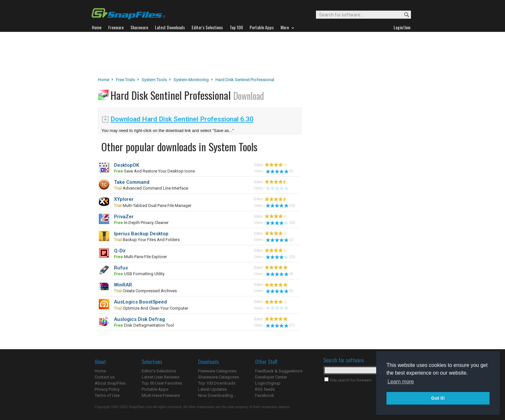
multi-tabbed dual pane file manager (153, 205)
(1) (279, 240)
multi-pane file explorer (140, 257)
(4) (279, 274)
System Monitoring (191, 80)
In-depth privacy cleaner (141, 223)
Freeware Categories (217, 371)
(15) (280, 223)
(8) (279, 171)
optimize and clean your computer (151, 308)
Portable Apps (155, 389)
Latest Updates (212, 389)
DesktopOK (127, 165)
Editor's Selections (159, 371)
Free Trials (125, 80)
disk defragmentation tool (144, 325)
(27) (280, 325)
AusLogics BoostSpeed (140, 302)
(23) (280, 205)
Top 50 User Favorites (162, 383)
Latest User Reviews (161, 377)
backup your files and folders (147, 240)
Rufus (121, 268)
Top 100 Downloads (217, 383)
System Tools (154, 80)
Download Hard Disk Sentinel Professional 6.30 (182, 119)
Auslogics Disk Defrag (139, 319)
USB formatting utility (139, 274)
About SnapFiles (110, 383)
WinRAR (123, 285)
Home (104, 80)
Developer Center (271, 377)
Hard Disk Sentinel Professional (245, 80)
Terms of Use (107, 395)
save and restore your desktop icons (154, 171)
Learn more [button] (401, 382)
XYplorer (124, 199)
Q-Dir (120, 251)
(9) (279, 291)
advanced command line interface (151, 188)
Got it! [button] (438, 398)
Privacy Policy (107, 389)
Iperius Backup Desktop (141, 234)
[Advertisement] (252, 54)
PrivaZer (124, 217)
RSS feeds (265, 389)
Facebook (265, 395)
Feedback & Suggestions (279, 371)
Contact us (105, 377)
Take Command (132, 182)
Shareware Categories (219, 377)
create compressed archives (145, 291)
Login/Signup (268, 383)
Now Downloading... (217, 395)
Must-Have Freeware (161, 395)
